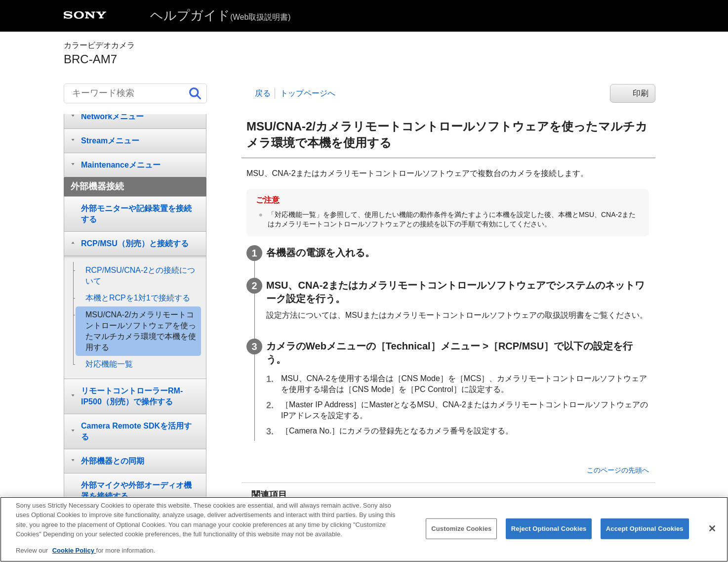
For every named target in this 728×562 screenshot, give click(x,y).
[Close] (712, 535)
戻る (263, 93)
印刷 (641, 93)
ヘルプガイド (220, 15)
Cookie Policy (74, 558)
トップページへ (308, 93)
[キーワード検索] (135, 93)
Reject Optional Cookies (549, 536)
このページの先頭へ (618, 470)
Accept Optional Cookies (645, 536)
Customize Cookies (461, 536)
